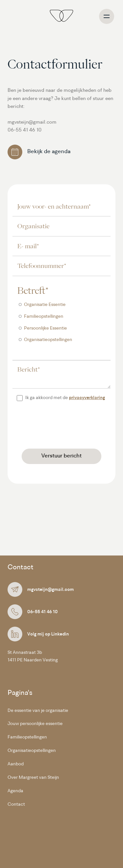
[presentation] (62, 426)
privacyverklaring (87, 398)
